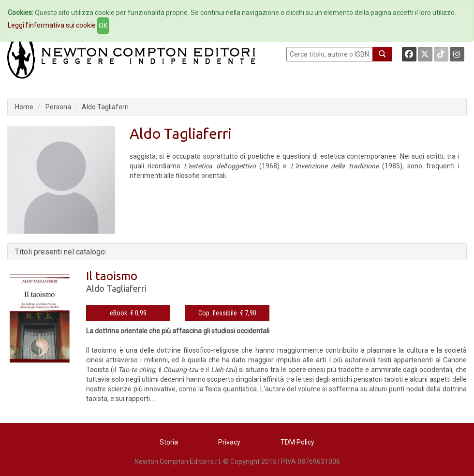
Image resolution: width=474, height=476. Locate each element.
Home (24, 107)
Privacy (229, 442)
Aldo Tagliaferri (105, 107)
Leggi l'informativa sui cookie (52, 25)
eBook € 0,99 (128, 313)
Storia (169, 442)
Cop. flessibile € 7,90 (227, 313)
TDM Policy (297, 442)
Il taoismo (112, 276)
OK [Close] (103, 26)
